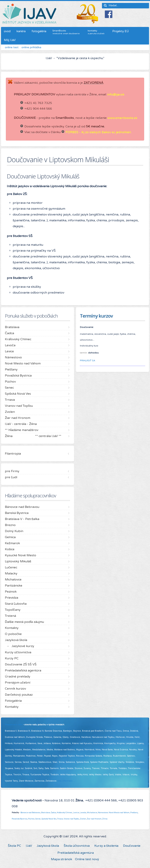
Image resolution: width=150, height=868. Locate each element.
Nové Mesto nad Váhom (119, 813)
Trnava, (60, 819)
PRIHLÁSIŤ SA (87, 361)
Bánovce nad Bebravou (30, 813)
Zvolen (83, 819)
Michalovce (92, 813)
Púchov (31, 819)
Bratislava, (46, 813)
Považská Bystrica (20, 819)
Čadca (53, 813)
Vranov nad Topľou (71, 819)
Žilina (105, 819)
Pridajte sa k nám (14, 725)
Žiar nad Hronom (94, 819)
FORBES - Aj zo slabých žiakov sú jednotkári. (99, 132)
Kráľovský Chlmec (65, 813)
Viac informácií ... (66, 781)
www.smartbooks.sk (122, 118)
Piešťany (134, 813)
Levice (76, 813)
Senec (38, 819)
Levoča (83, 813)
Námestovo (103, 813)
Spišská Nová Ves (49, 819)
